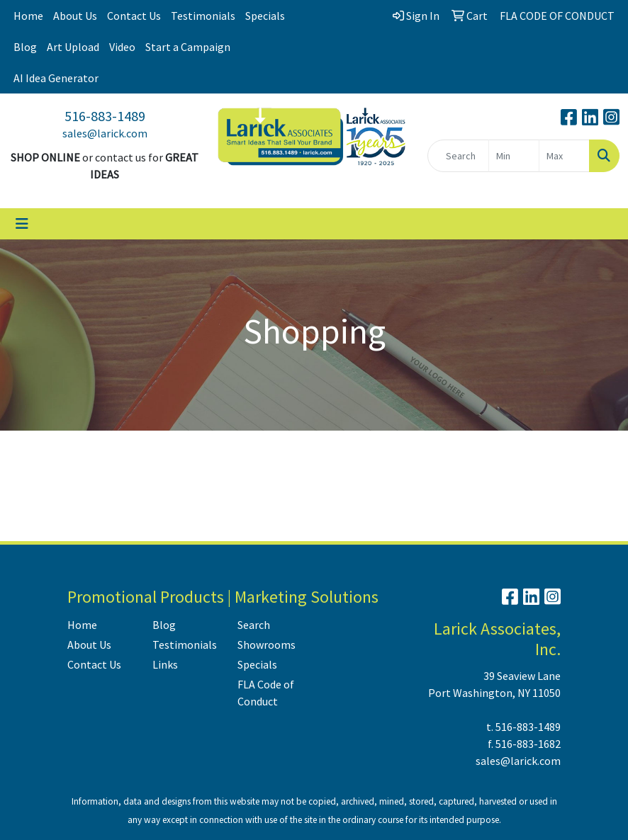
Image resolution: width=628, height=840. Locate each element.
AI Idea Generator (56, 78)
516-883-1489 (105, 116)
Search (254, 625)
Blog (25, 47)
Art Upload (73, 47)
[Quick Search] (458, 156)
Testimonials (203, 16)
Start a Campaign (188, 47)
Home (28, 16)
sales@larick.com (105, 133)
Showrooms (267, 645)
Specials (265, 16)
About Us (75, 16)
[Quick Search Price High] (564, 156)
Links (165, 664)
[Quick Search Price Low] (514, 156)
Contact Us (134, 16)
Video (122, 47)
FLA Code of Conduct (266, 693)
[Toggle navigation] (22, 224)
